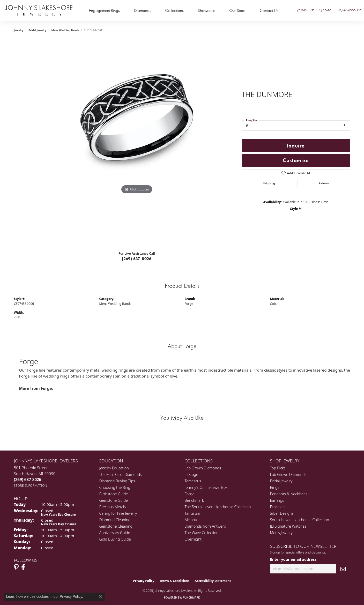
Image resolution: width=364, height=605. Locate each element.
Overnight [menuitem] (193, 539)
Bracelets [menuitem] (278, 507)
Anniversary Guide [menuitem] (115, 533)
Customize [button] (296, 160)
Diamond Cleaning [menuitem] (115, 520)
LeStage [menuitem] (191, 474)
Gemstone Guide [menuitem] (114, 500)
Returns (324, 183)
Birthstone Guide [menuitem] (114, 494)
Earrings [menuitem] (277, 500)
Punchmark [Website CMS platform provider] (191, 597)
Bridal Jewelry (37, 30)
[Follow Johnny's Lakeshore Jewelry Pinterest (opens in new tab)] (16, 567)
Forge (189, 304)
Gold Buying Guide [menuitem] (115, 539)
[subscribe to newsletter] (343, 569)
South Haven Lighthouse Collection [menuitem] (300, 520)
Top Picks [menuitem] (278, 468)
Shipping (269, 183)
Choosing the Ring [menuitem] (115, 487)
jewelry (19, 30)
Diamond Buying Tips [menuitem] (117, 481)
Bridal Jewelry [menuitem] (281, 481)
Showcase (206, 10)
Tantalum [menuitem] (192, 513)
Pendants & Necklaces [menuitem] (289, 494)
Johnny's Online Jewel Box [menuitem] (206, 487)
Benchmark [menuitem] (194, 500)
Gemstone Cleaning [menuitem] (116, 526)
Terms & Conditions (174, 581)
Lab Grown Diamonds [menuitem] (203, 468)
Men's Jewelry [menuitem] (281, 533)
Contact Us (269, 10)
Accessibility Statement (213, 581)
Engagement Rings (104, 10)
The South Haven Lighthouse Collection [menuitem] (218, 507)
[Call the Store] (28, 479)
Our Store (237, 10)
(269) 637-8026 (137, 259)
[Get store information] (31, 486)
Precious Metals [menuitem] (113, 507)
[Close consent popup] (101, 597)
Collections (174, 10)
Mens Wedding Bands (65, 30)
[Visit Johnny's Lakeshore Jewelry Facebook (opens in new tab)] (23, 567)
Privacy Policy (144, 581)
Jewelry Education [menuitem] (114, 468)
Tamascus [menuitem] (193, 481)
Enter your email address (293, 559)
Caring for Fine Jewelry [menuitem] (118, 513)
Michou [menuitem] (191, 520)
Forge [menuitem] (190, 494)
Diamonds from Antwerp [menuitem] (205, 526)
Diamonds (143, 10)
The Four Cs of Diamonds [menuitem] (121, 474)
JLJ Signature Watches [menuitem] (288, 526)
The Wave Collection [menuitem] (202, 533)
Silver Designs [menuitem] (282, 513)
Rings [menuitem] (275, 487)
